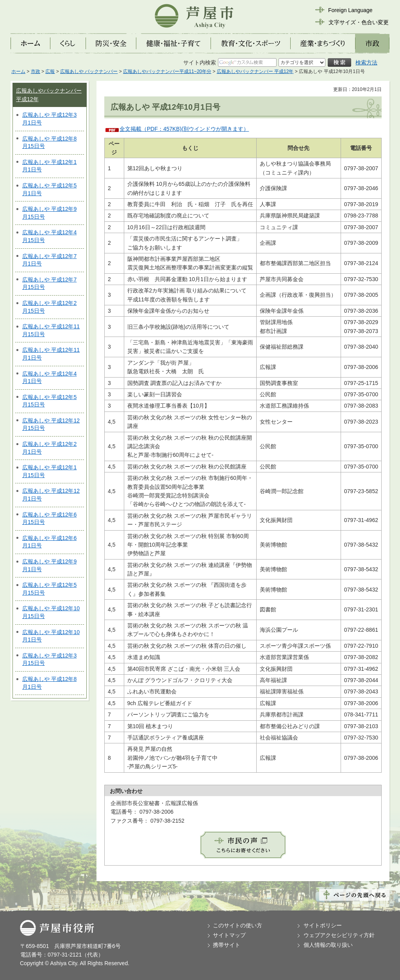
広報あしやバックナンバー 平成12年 (255, 71)
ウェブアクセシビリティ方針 (339, 935)
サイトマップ (229, 935)
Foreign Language (350, 10)
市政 (36, 71)
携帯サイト (227, 945)
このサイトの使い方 (237, 925)
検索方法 (366, 62)
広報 (50, 71)
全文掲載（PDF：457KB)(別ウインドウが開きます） (184, 129)
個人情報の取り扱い (328, 945)
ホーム (18, 71)
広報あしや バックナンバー (89, 71)
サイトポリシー (323, 925)
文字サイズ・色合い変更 (359, 22)
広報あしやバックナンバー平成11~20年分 (167, 71)
